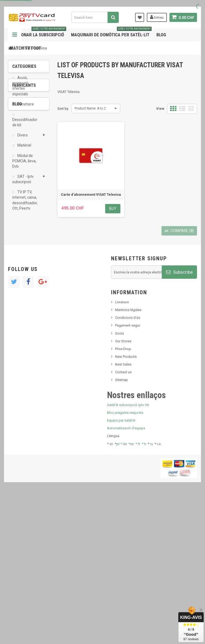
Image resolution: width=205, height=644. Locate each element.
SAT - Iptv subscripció (23, 183)
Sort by (63, 109)
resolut (21, 372)
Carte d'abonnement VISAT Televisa (91, 195)
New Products (126, 505)
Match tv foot (25, 48)
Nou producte (26, 334)
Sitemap (121, 529)
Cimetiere (25, 108)
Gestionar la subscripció (38, 33)
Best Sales (123, 513)
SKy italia (23, 342)
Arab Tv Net (25, 272)
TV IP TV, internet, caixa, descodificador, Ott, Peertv (25, 204)
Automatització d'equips (126, 577)
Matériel (24, 149)
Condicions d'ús (128, 466)
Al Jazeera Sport (29, 264)
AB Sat (21, 248)
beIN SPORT (25, 280)
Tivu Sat (22, 364)
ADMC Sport (26, 256)
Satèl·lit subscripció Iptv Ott (128, 553)
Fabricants (24, 233)
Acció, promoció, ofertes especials (21, 90)
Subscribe (179, 421)
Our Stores (123, 490)
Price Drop (123, 497)
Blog (161, 35)
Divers (22, 139)
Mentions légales (128, 459)
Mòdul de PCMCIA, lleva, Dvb (24, 165)
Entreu (157, 17)
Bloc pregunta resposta (125, 561)
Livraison (122, 451)
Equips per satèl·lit (121, 569)
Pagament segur (128, 474)
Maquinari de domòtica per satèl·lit (111, 33)
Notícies (22, 326)
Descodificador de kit (25, 126)
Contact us (123, 521)
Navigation (15, 35)
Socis (119, 482)
